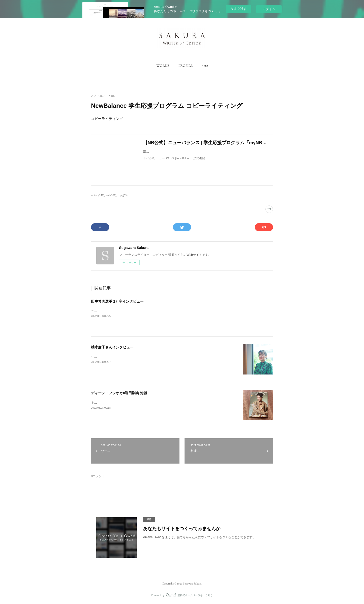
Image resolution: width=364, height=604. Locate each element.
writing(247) (98, 195)
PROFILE (186, 66)
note (205, 66)
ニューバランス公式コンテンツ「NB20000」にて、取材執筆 (132, 311)
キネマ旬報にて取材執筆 (108, 403)
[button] (163, 66)
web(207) (111, 195)
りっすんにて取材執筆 (106, 357)
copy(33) (123, 195)
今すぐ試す (238, 9)
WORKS (163, 66)
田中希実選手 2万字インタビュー (117, 301)
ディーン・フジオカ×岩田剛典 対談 (119, 393)
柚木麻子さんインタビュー (112, 347)
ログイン (269, 9)
